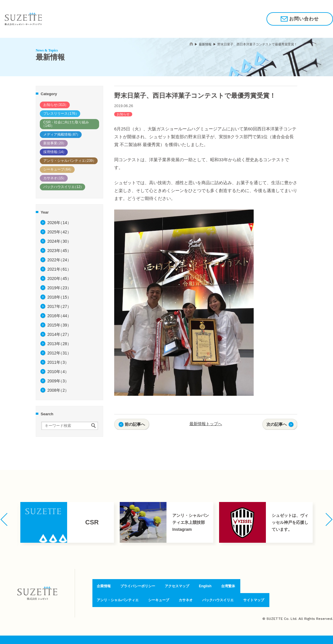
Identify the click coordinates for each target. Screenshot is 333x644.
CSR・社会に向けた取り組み (65, 124)
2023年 (59, 251)
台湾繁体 (228, 587)
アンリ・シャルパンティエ (70, 161)
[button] (4, 519)
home (191, 44)
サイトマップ (257, 600)
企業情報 (160, 19)
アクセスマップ (177, 587)
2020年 (59, 278)
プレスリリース (61, 113)
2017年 (59, 306)
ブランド (139, 19)
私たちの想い (68, 19)
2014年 (59, 334)
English (205, 587)
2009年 (58, 381)
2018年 (59, 297)
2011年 (58, 362)
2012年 (59, 353)
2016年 (59, 316)
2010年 (58, 372)
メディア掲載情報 (62, 134)
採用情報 (216, 19)
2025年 (59, 232)
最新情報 (205, 44)
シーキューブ (58, 169)
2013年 (59, 344)
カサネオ (55, 178)
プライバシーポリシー (136, 587)
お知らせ (56, 105)
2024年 (59, 241)
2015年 (59, 325)
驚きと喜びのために (105, 19)
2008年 (58, 390)
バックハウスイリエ (63, 187)
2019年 (59, 288)
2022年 (59, 260)
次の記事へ (277, 424)
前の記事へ (135, 424)
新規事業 (55, 143)
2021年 (59, 269)
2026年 (59, 223)
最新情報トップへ (206, 424)
